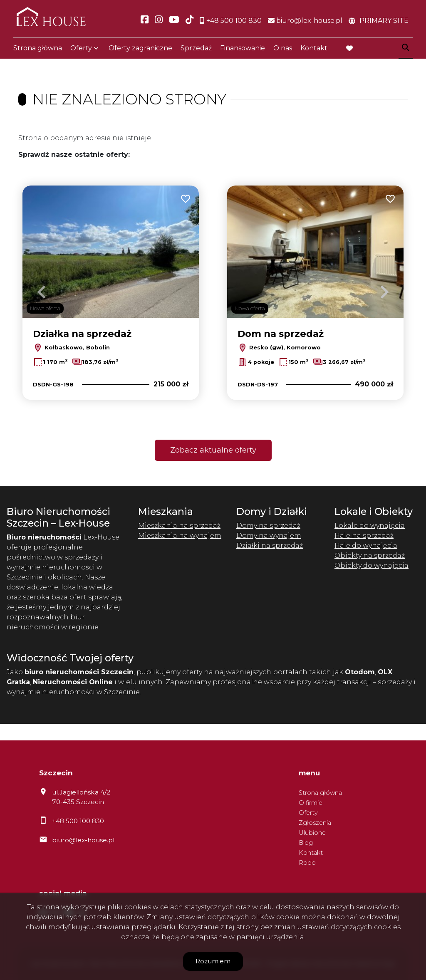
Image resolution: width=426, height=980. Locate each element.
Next (384, 292)
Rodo (307, 863)
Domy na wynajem (269, 536)
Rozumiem (213, 961)
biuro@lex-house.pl (83, 840)
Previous (42, 292)
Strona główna (38, 51)
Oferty (81, 51)
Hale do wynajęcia (366, 546)
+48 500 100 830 (78, 821)
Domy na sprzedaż (268, 526)
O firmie (311, 803)
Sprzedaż (196, 51)
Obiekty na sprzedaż (370, 556)
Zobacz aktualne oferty (213, 450)
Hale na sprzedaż (364, 536)
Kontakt (314, 51)
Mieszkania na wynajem (180, 536)
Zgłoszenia (315, 823)
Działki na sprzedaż (270, 546)
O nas (283, 51)
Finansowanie (243, 51)
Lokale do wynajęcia (370, 526)
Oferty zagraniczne (140, 51)
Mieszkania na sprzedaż (179, 526)
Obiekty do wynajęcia (372, 565)
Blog (306, 843)
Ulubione (312, 833)
